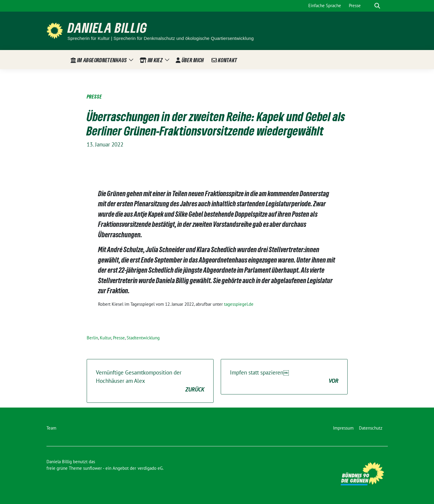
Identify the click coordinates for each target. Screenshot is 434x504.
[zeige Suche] (377, 6)
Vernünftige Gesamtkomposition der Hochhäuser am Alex (150, 381)
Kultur (105, 338)
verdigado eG (150, 468)
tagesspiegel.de (239, 304)
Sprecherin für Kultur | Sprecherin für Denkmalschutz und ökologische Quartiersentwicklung (161, 38)
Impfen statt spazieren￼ (284, 377)
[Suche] (369, 6)
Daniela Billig (107, 28)
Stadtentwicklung (143, 338)
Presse (119, 338)
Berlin (92, 338)
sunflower (92, 468)
